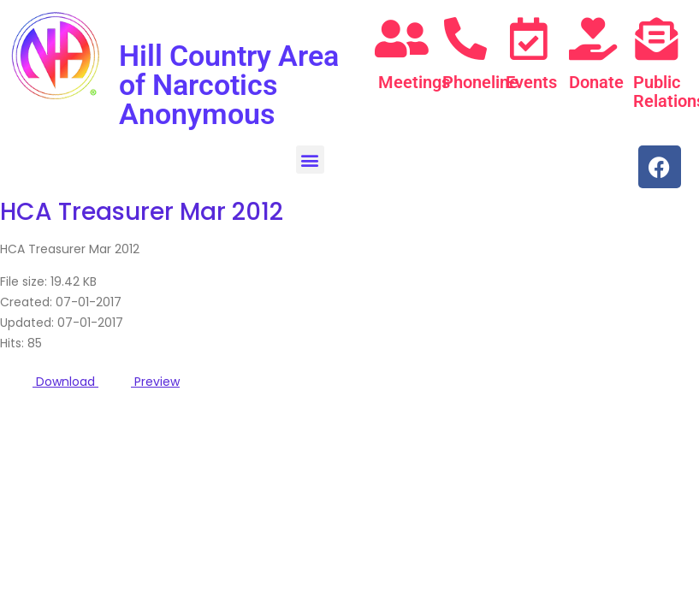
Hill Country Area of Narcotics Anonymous (229, 85)
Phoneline (480, 82)
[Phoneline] (465, 38)
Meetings (414, 82)
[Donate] (593, 38)
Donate (596, 82)
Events (531, 82)
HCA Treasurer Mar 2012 (142, 212)
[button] (310, 160)
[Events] (529, 38)
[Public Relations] (656, 38)
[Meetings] (401, 38)
